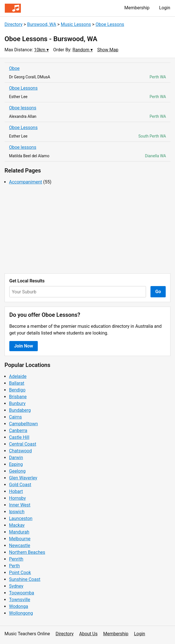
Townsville (20, 600)
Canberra (18, 431)
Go (158, 292)
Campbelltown (23, 424)
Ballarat (17, 383)
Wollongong (21, 613)
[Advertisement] (87, 229)
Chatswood (20, 451)
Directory (14, 24)
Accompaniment (26, 182)
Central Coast (23, 444)
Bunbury (17, 403)
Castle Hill (19, 437)
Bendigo (17, 390)
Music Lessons (76, 24)
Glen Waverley (23, 478)
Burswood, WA (42, 24)
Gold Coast (20, 485)
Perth (14, 566)
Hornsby (17, 498)
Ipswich (17, 512)
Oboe (14, 68)
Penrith (16, 559)
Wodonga (19, 606)
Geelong (17, 471)
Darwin (16, 458)
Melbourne (20, 539)
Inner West (20, 505)
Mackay (17, 525)
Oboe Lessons (110, 24)
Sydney (16, 586)
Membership (137, 8)
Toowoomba (22, 593)
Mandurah (19, 532)
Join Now (24, 346)
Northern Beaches (27, 552)
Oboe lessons (23, 108)
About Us (88, 634)
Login (165, 8)
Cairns (15, 417)
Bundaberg (20, 410)
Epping (16, 464)
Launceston (21, 518)
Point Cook (20, 573)
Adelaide (18, 376)
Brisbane (18, 397)
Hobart (16, 491)
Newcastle (20, 545)
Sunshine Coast (25, 579)
